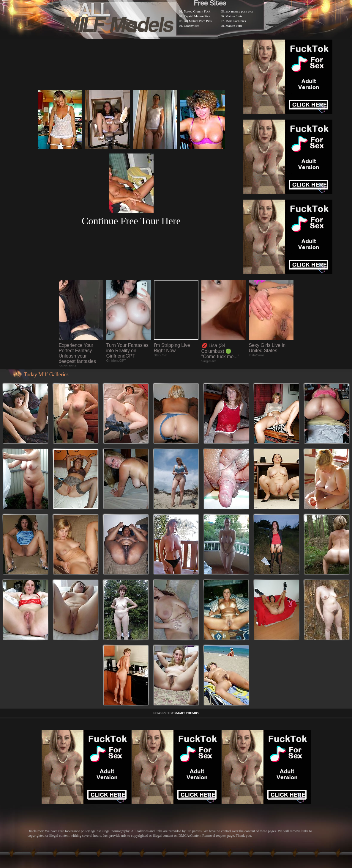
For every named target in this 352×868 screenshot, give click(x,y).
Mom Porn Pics (236, 21)
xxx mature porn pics (239, 11)
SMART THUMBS (186, 713)
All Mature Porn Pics (198, 21)
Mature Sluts (234, 16)
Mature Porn (234, 26)
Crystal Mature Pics (197, 16)
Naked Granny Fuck (197, 11)
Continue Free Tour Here (131, 221)
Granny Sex (192, 26)
